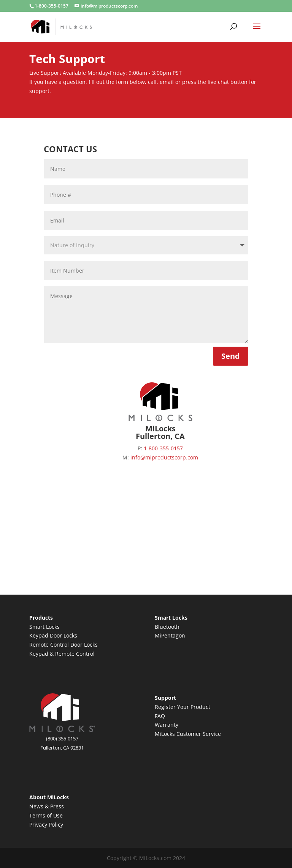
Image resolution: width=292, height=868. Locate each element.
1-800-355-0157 (52, 6)
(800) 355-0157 (62, 739)
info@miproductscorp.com (164, 457)
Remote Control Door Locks (63, 645)
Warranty (167, 725)
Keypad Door (46, 635)
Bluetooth (167, 627)
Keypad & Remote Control (62, 654)
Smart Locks (44, 627)
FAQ (160, 716)
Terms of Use (46, 815)
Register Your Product (182, 707)
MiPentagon (170, 635)
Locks (70, 635)
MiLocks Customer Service (188, 734)
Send (231, 356)
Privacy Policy (46, 825)
